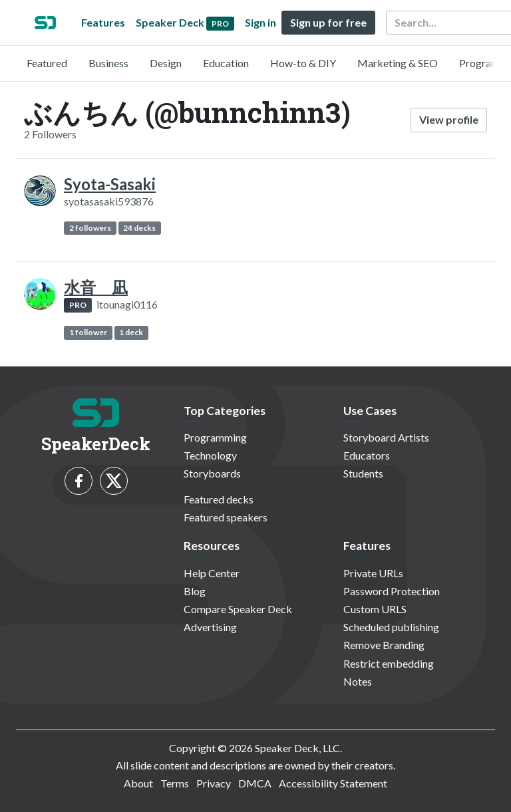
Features (103, 22)
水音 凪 (96, 287)
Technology (210, 455)
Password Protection (392, 591)
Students (363, 473)
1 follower (88, 332)
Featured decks (219, 499)
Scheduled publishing (391, 627)
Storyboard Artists (386, 437)
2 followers (90, 228)
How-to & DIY (303, 63)
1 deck (131, 332)
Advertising (210, 627)
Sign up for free (328, 22)
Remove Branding (384, 645)
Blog (195, 591)
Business (108, 63)
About (138, 783)
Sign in (260, 22)
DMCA (255, 783)
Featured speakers (226, 517)
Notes (358, 681)
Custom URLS (375, 609)
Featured (47, 63)
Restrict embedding (389, 663)
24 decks (139, 228)
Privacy (214, 783)
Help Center (212, 573)
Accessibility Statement (333, 783)
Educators (367, 455)
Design (166, 63)
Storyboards (212, 473)
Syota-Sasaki (110, 184)
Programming (215, 437)
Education (226, 63)
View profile (449, 119)
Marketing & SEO (398, 63)
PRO (78, 305)
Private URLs (373, 573)
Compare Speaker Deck (238, 609)
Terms (175, 783)
